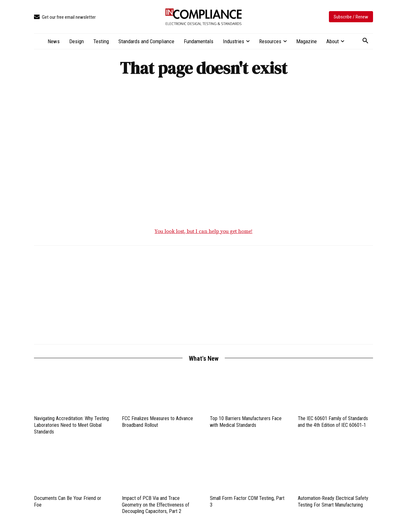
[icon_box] (65, 17)
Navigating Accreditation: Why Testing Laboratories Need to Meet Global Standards (71, 425)
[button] (365, 41)
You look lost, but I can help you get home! (203, 231)
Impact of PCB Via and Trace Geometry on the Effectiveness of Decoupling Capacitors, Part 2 (156, 505)
